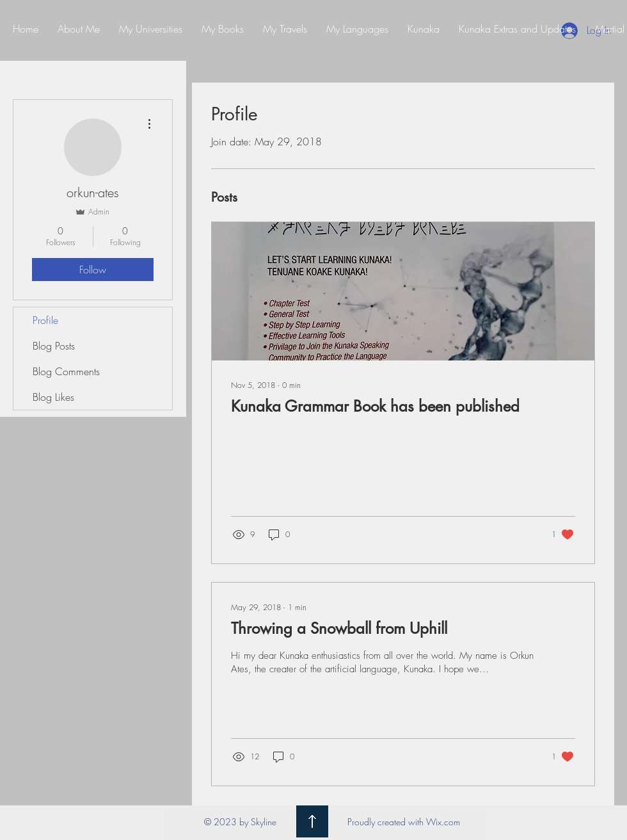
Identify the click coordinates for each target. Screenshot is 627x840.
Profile (45, 320)
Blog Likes (53, 397)
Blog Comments (66, 371)
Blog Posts (54, 346)
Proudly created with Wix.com (404, 822)
